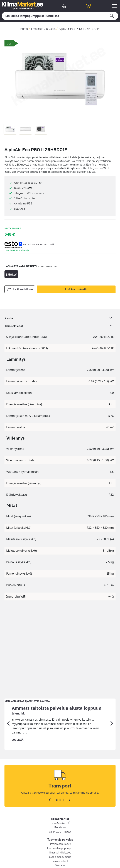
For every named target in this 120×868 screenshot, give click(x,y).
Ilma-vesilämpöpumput (60, 758)
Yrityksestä (60, 804)
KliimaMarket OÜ (60, 733)
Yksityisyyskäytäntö (60, 812)
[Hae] (60, 16)
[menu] (115, 6)
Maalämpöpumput (60, 766)
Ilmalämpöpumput (60, 753)
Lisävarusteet (60, 771)
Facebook (60, 737)
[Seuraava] (112, 633)
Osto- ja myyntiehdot (60, 808)
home (24, 29)
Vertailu (60, 775)
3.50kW (11, 274)
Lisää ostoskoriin (76, 289)
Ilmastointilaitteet (43, 29)
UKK (60, 787)
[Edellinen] (8, 633)
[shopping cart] (88, 6)
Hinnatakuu (60, 791)
